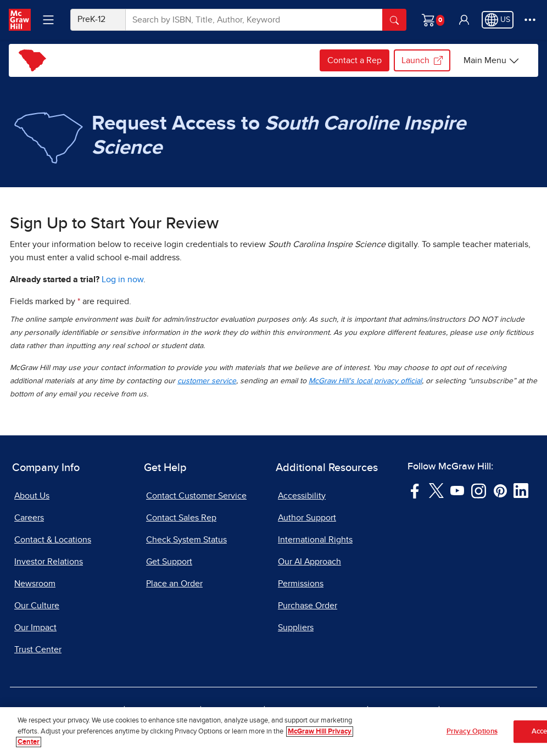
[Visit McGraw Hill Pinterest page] (500, 490)
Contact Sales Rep (181, 518)
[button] (464, 20)
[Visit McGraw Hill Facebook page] (415, 490)
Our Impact (35, 628)
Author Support (307, 518)
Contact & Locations (53, 540)
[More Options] (530, 20)
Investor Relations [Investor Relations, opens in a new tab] (49, 562)
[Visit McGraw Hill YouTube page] (457, 490)
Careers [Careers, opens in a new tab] (29, 518)
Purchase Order (308, 606)
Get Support (169, 562)
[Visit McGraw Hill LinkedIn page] (521, 490)
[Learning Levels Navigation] (48, 20)
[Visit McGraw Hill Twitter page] (436, 490)
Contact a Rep (355, 60)
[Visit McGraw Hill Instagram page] (479, 490)
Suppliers (296, 628)
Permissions (301, 584)
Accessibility (302, 496)
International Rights (315, 540)
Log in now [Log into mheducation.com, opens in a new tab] (122, 279)
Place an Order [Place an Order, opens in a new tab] (174, 584)
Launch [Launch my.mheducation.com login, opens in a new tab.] (422, 60)
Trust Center (38, 649)
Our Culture (37, 606)
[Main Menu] (492, 60)
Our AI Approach (309, 562)
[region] (273, 732)
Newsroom (35, 584)
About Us (32, 496)
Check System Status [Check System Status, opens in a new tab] (186, 540)
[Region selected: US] (498, 20)
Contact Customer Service (196, 496)
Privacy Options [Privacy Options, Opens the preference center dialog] (472, 732)
